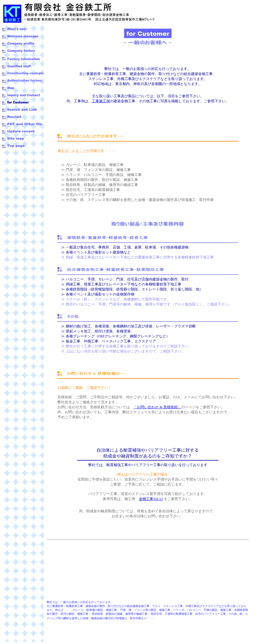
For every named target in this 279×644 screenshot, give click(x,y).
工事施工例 (101, 101)
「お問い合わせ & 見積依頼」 (157, 407)
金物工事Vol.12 (151, 499)
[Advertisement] (19, 164)
